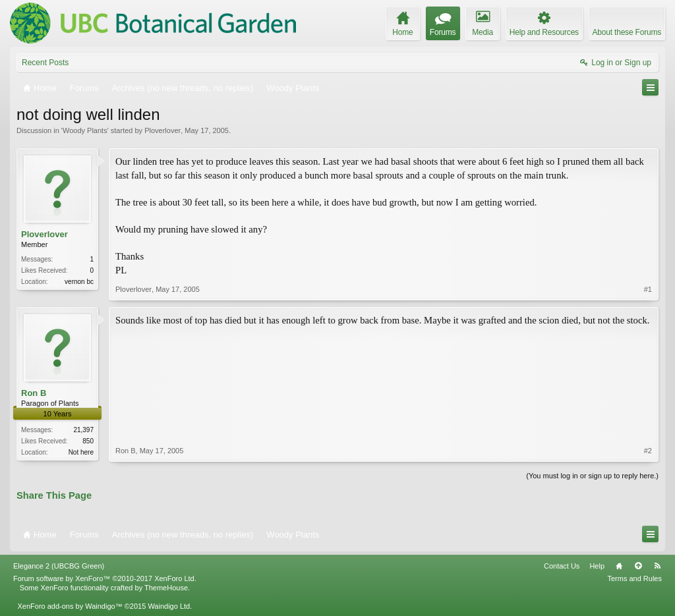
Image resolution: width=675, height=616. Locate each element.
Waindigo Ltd (169, 606)
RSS (657, 566)
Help (597, 566)
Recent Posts (45, 63)
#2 (648, 451)
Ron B (34, 393)
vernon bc (79, 282)
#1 (648, 289)
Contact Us (562, 566)
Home (619, 566)
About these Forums (627, 32)
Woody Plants (85, 130)
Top (638, 566)
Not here (81, 452)
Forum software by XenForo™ (105, 578)
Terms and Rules (634, 578)
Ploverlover (162, 130)
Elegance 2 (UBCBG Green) (59, 566)
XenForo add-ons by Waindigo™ (70, 606)
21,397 (83, 430)
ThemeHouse (166, 588)
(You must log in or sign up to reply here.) (592, 476)
